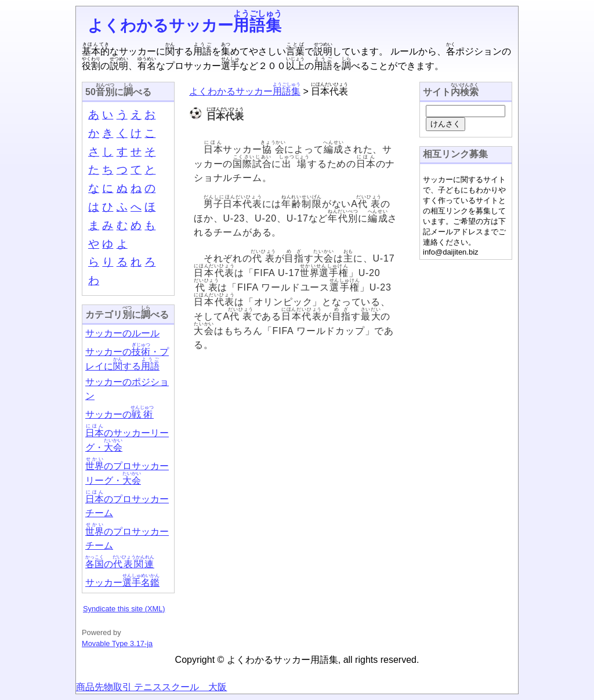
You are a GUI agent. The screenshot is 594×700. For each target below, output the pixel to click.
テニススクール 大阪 (179, 687)
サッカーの (119, 414)
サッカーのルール (122, 333)
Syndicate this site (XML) (124, 609)
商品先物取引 (104, 687)
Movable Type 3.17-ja (117, 643)
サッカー (122, 583)
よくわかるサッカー (185, 25)
